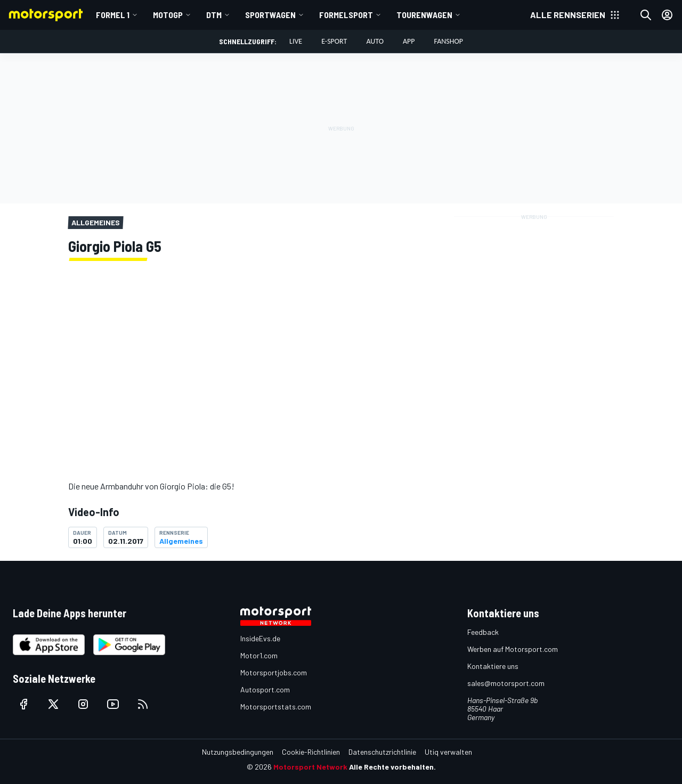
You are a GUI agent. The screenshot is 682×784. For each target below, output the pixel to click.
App (409, 41)
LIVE (296, 41)
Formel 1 (113, 15)
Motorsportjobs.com (274, 672)
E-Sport (334, 41)
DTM (214, 15)
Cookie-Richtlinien (311, 752)
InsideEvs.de (260, 638)
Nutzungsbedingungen (238, 752)
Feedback (483, 632)
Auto (375, 41)
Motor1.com (259, 655)
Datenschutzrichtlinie (382, 752)
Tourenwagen (424, 15)
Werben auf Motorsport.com (513, 649)
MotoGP (168, 15)
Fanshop (449, 41)
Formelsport (346, 15)
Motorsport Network (310, 767)
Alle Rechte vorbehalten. (392, 767)
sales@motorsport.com (506, 683)
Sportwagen (270, 15)
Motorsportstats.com (276, 707)
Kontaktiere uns (493, 666)
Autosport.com (265, 689)
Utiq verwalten (448, 752)
